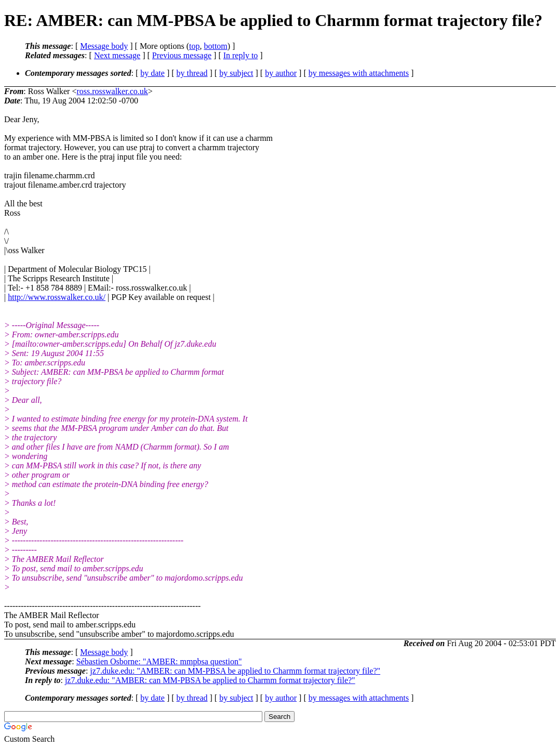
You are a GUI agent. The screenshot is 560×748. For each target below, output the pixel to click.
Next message (117, 55)
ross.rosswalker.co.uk (112, 91)
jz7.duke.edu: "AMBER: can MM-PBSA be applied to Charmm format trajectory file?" (235, 671)
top (194, 46)
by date (152, 73)
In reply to (241, 55)
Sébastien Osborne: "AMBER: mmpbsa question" (159, 661)
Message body (104, 46)
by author (281, 73)
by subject (236, 73)
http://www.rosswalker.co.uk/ (57, 297)
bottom (215, 46)
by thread (192, 73)
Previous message (182, 55)
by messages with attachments (359, 73)
